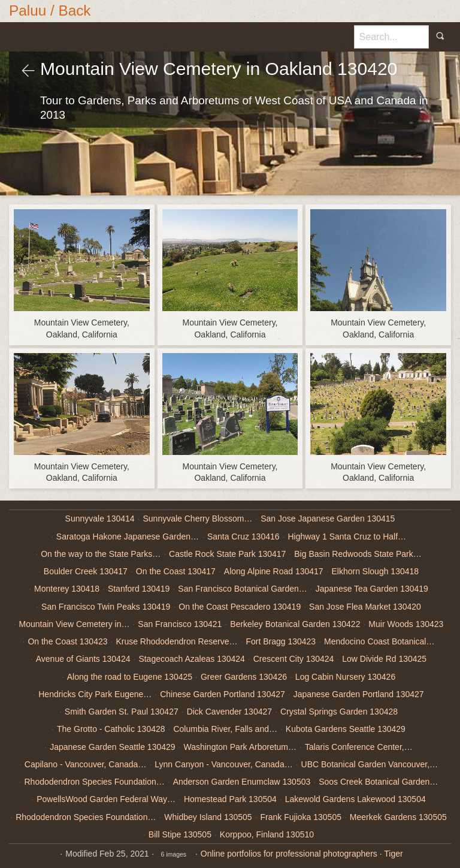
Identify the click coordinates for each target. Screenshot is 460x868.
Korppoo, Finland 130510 (267, 834)
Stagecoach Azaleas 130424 (191, 659)
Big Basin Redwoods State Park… (358, 554)
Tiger (393, 854)
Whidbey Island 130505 (208, 817)
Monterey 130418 (67, 589)
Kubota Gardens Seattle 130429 (346, 729)
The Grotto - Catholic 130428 (111, 729)
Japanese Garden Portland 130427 (359, 694)
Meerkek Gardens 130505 (398, 817)
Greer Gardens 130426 (244, 677)
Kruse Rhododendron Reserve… (176, 641)
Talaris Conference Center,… (359, 747)
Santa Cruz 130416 (243, 537)
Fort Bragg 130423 (281, 641)
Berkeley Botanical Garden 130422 (295, 624)
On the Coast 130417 (176, 571)
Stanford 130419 (139, 589)
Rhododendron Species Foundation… (95, 782)
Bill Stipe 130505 (180, 834)
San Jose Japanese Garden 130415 (328, 519)
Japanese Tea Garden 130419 (372, 589)
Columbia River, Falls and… (225, 729)
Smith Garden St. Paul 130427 (122, 712)
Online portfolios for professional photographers (289, 854)
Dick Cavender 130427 (229, 712)
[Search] (391, 37)
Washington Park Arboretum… (240, 747)
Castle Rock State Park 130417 (227, 554)
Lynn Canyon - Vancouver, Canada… (223, 764)
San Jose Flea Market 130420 (365, 607)
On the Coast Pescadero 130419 (240, 607)
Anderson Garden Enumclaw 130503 (242, 782)
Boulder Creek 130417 (86, 571)
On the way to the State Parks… (101, 554)
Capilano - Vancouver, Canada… (86, 764)
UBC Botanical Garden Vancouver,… (370, 764)
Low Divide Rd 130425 (384, 659)
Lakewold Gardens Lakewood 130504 (355, 799)
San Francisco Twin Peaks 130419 (106, 607)
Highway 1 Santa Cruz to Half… (347, 537)
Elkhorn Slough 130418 (376, 571)
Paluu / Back (50, 10)
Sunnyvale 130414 (100, 519)
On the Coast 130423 (67, 641)
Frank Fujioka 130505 (301, 817)
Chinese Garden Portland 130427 (223, 694)
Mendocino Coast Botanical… (379, 641)
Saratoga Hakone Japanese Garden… (128, 537)
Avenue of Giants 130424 (83, 659)
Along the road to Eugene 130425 (130, 677)
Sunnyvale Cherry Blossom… (197, 519)
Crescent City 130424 (294, 659)
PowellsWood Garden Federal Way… (106, 799)
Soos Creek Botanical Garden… (378, 782)
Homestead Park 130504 (230, 799)
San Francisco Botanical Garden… (243, 589)
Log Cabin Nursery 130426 (345, 677)
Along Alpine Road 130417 (274, 571)
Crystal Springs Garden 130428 (339, 712)
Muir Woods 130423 (406, 624)
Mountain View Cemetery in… (74, 624)
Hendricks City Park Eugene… (95, 694)
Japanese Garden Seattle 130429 (112, 747)
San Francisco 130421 (180, 624)
